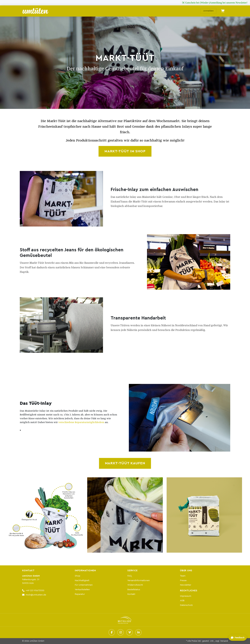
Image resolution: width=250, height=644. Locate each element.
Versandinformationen (139, 580)
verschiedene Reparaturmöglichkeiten (81, 422)
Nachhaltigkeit (82, 580)
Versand (224, 641)
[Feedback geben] (237, 638)
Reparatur (80, 594)
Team (183, 576)
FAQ (129, 576)
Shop (77, 576)
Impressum (186, 596)
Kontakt (131, 594)
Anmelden (208, 11)
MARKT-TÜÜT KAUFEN (125, 463)
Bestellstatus (134, 589)
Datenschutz (186, 605)
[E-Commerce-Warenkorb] (223, 11)
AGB (182, 600)
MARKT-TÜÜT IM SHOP (125, 151)
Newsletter (186, 585)
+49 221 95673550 (35, 590)
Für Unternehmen (84, 585)
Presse (183, 580)
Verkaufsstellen (82, 589)
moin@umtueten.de (36, 595)
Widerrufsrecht (135, 585)
